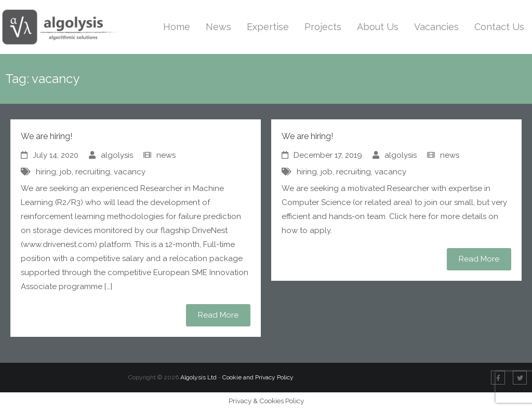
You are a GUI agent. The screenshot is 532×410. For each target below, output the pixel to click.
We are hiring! (46, 136)
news (166, 155)
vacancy (130, 172)
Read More (218, 315)
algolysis (117, 155)
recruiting (93, 172)
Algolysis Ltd (198, 377)
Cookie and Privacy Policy (259, 377)
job (66, 172)
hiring (46, 172)
